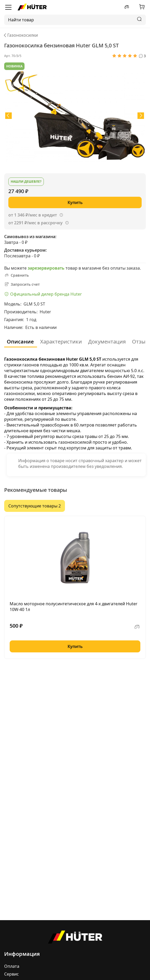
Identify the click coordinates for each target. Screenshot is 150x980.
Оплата (12, 966)
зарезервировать (46, 268)
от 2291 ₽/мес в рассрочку (35, 223)
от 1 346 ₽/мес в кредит (33, 215)
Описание (20, 342)
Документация (107, 342)
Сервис (11, 974)
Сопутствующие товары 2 (35, 506)
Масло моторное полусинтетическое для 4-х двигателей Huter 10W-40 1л (74, 607)
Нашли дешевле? (26, 182)
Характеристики (61, 342)
